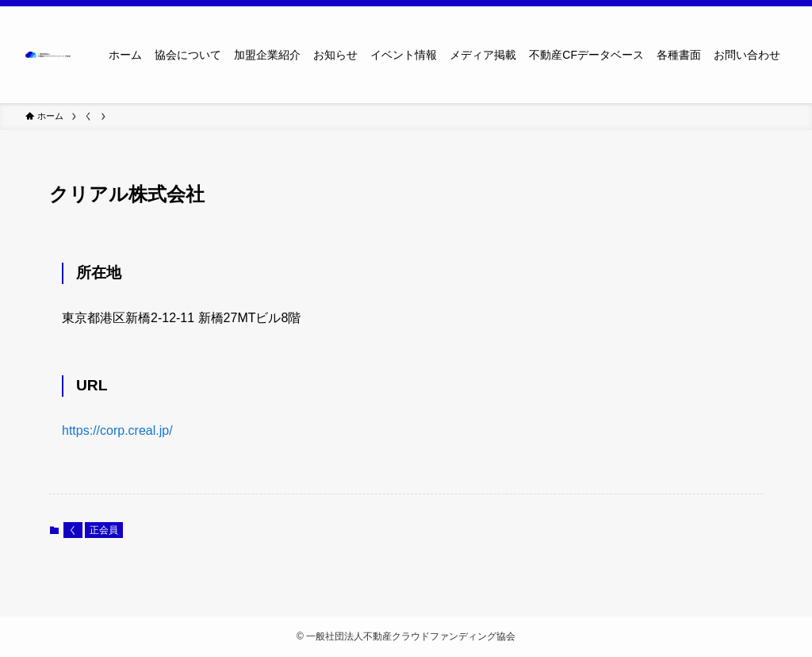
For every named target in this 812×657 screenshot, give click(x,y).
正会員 (104, 530)
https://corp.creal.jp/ (117, 430)
